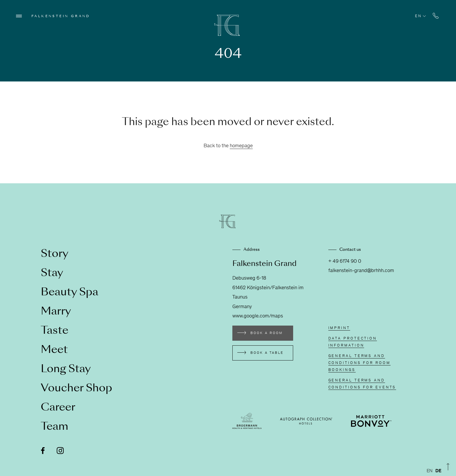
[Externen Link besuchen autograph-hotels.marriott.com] (306, 421)
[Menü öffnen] (19, 16)
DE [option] (438, 471)
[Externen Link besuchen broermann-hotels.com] (247, 421)
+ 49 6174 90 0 (345, 262)
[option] (438, 471)
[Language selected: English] (435, 471)
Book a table (267, 353)
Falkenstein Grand (61, 16)
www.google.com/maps (258, 316)
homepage (241, 146)
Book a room (267, 333)
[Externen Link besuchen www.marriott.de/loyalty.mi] (371, 421)
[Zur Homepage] (228, 25)
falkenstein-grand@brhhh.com (361, 271)
